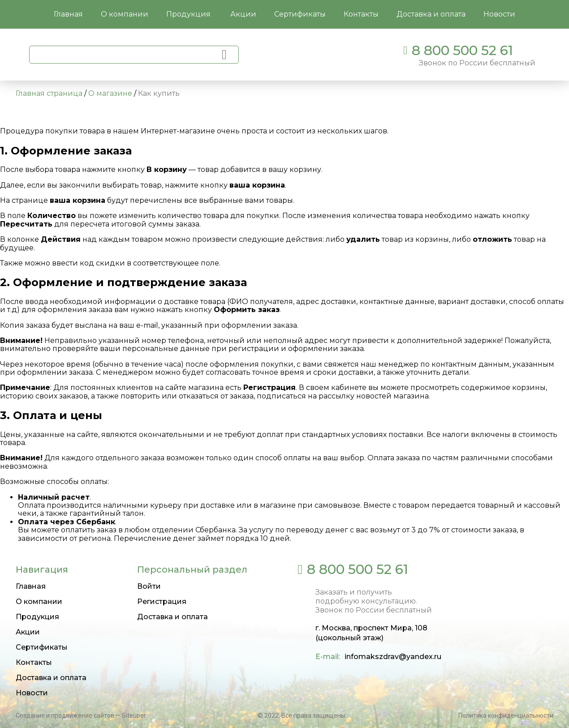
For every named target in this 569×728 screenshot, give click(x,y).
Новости (32, 693)
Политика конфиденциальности (506, 715)
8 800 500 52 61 (462, 50)
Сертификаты (42, 647)
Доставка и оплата (51, 678)
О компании (39, 602)
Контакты (34, 662)
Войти (149, 586)
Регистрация (162, 602)
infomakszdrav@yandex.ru (393, 657)
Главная (31, 586)
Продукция (189, 14)
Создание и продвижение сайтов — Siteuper (81, 715)
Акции (28, 632)
